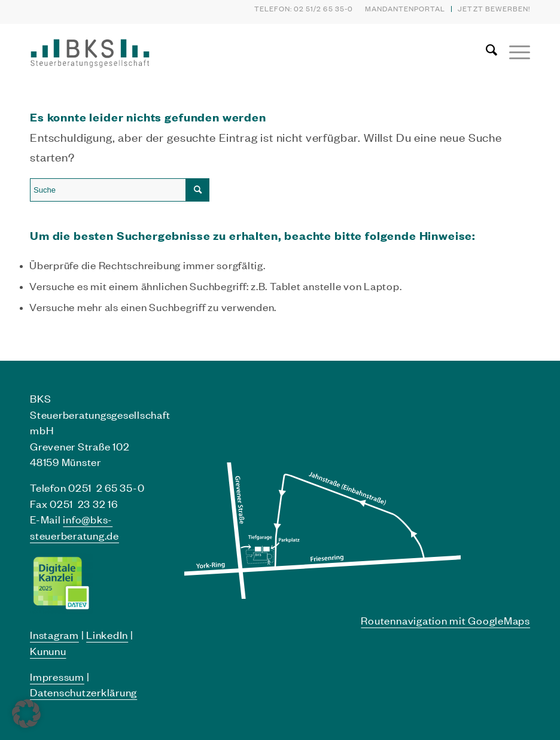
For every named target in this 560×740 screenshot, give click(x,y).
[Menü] (514, 50)
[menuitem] (406, 9)
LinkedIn (107, 635)
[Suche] (486, 50)
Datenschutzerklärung (83, 692)
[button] (26, 714)
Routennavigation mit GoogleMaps (445, 620)
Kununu (48, 651)
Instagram (54, 635)
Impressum (57, 677)
